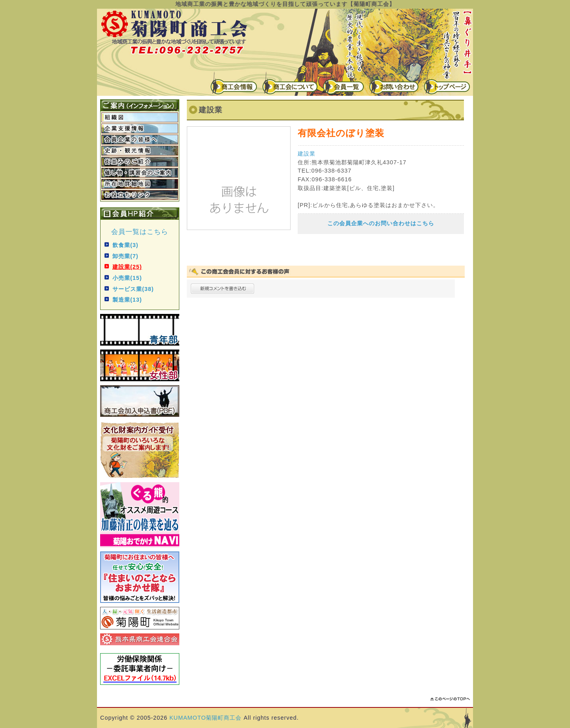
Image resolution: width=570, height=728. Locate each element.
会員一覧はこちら (140, 232)
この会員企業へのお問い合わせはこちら (381, 223)
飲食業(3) (125, 245)
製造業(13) (127, 300)
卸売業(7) (125, 256)
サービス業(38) (133, 289)
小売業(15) (127, 278)
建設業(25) (127, 267)
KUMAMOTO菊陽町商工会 (205, 718)
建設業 (307, 154)
